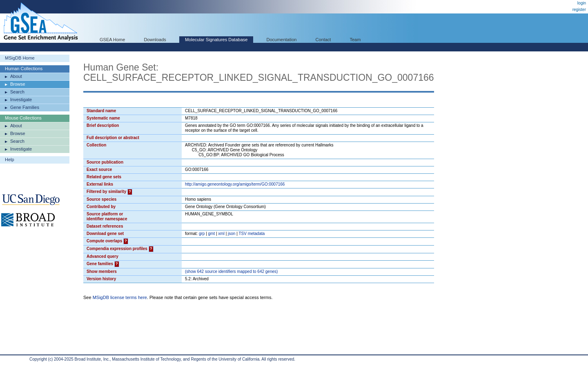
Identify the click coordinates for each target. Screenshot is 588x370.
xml (221, 234)
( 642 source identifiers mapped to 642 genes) (231, 271)
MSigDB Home (20, 58)
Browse (18, 84)
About (16, 76)
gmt (212, 234)
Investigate (21, 100)
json (232, 234)
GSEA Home (112, 40)
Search (17, 92)
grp (202, 234)
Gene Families (25, 107)
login (582, 3)
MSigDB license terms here (120, 297)
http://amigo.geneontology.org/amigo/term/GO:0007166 (235, 184)
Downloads (155, 40)
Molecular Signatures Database (216, 40)
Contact (323, 40)
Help (10, 160)
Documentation (281, 40)
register (579, 10)
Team (355, 40)
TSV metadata (252, 234)
